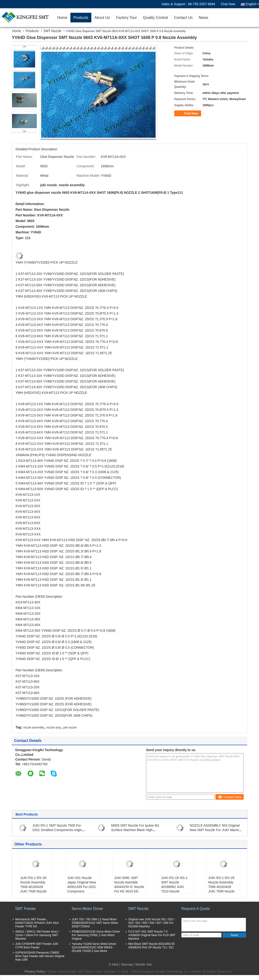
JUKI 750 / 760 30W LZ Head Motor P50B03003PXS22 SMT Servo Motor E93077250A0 (95, 923)
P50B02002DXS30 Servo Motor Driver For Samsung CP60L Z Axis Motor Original (96, 935)
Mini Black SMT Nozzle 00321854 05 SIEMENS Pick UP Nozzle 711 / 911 (152, 946)
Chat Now (228, 4)
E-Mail (113, 964)
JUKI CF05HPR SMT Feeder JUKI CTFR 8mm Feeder (37, 946)
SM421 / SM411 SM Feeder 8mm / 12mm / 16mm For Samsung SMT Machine (37, 935)
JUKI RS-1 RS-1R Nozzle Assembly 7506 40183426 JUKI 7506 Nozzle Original (33, 887)
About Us (102, 18)
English (252, 4)
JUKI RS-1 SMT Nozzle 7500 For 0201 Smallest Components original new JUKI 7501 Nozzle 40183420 (59, 830)
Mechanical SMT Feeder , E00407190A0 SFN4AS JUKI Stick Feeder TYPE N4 (37, 923)
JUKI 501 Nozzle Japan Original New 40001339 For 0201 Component (81, 885)
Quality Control (155, 18)
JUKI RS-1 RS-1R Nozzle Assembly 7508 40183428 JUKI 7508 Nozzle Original (221, 887)
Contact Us (183, 18)
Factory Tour (127, 18)
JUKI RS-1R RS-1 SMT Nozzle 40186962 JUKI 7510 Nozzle (174, 885)
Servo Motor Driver (87, 909)
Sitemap (127, 964)
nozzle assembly (34, 728)
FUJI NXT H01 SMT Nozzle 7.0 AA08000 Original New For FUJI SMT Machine (152, 935)
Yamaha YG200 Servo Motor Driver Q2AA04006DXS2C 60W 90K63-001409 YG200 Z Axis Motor (94, 947)
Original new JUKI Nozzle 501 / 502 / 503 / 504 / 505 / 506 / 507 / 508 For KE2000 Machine (151, 923)
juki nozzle (70, 728)
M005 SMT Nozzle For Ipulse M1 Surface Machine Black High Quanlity (135, 830)
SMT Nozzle (53, 31)
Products (81, 18)
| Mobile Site (143, 964)
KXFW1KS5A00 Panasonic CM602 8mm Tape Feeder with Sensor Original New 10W (40, 956)
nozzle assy (54, 728)
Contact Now (230, 797)
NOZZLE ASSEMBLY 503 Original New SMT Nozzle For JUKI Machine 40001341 (216, 830)
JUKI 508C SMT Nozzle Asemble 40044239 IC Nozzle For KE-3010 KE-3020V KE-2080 (129, 887)
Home (62, 18)
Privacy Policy (35, 972)
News (203, 18)
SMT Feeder (26, 909)
